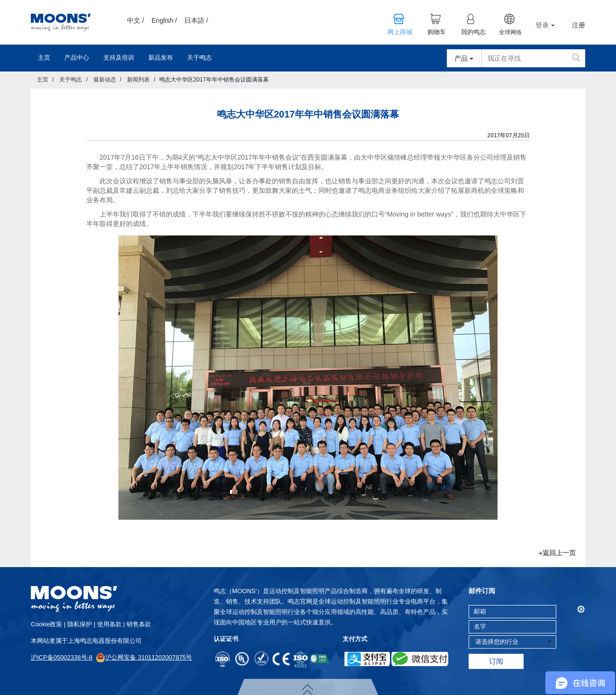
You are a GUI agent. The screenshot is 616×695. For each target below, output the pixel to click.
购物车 (437, 32)
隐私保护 (80, 624)
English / (164, 20)
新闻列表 (138, 80)
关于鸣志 (199, 58)
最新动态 (105, 80)
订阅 (496, 661)
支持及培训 (119, 58)
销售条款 (139, 624)
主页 (44, 58)
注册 (579, 25)
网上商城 (400, 32)
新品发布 (161, 58)
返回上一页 (559, 553)
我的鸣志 (473, 32)
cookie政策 (46, 624)
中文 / (136, 20)
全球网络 (510, 32)
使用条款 (109, 624)
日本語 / (196, 20)
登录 (545, 25)
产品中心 (77, 58)
